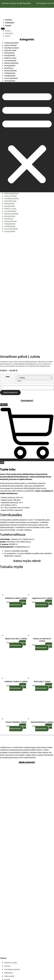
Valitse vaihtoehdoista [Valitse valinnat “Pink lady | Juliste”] (44, 582)
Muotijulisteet (10, 66)
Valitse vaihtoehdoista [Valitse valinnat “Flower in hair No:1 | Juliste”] (44, 541)
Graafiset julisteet (12, 48)
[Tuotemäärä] (27, 283)
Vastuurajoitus (10, 912)
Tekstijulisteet (10, 76)
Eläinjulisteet (9, 53)
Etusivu (9, 20)
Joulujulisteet (10, 81)
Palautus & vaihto (11, 858)
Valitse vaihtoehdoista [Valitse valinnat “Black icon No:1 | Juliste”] (18, 539)
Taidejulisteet (10, 73)
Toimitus (7, 861)
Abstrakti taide (10, 50)
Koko (8, 271)
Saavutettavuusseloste (14, 922)
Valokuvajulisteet (11, 43)
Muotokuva (9, 68)
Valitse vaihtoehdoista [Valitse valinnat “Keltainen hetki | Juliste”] (18, 498)
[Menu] (3, 29)
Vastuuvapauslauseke (13, 915)
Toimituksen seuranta (12, 864)
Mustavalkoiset (10, 71)
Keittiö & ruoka (10, 58)
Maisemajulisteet (11, 63)
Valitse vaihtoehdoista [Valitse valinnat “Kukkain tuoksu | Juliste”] (18, 582)
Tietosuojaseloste (11, 901)
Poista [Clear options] (19, 276)
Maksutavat (8, 868)
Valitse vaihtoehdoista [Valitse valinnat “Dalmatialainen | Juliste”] (44, 622)
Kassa (8, 25)
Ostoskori (10, 23)
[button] (27, 137)
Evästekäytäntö (11, 919)
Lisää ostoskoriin (10, 287)
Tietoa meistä (9, 871)
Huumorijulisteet (11, 78)
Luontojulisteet (10, 61)
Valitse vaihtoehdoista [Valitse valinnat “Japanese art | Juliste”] (44, 498)
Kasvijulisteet (10, 55)
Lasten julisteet (10, 45)
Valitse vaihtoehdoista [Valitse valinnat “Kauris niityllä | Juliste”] (18, 622)
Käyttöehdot (9, 897)
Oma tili (7, 874)
